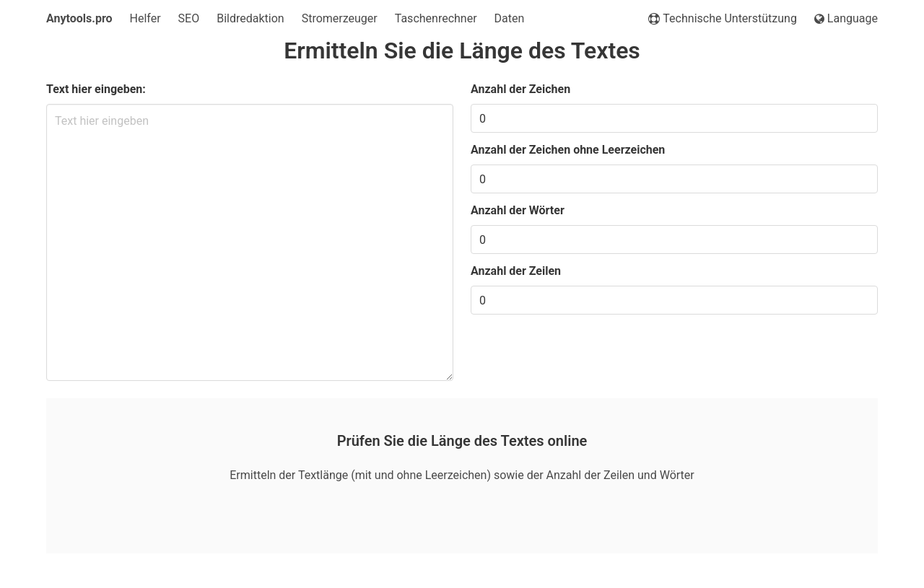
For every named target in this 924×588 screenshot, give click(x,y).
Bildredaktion (250, 18)
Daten (510, 18)
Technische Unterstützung (723, 18)
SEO (189, 18)
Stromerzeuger (340, 18)
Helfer (145, 18)
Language (846, 18)
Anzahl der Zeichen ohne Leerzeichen (568, 150)
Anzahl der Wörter (518, 210)
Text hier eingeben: (96, 89)
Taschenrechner (436, 18)
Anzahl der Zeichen (520, 89)
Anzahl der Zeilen (516, 271)
